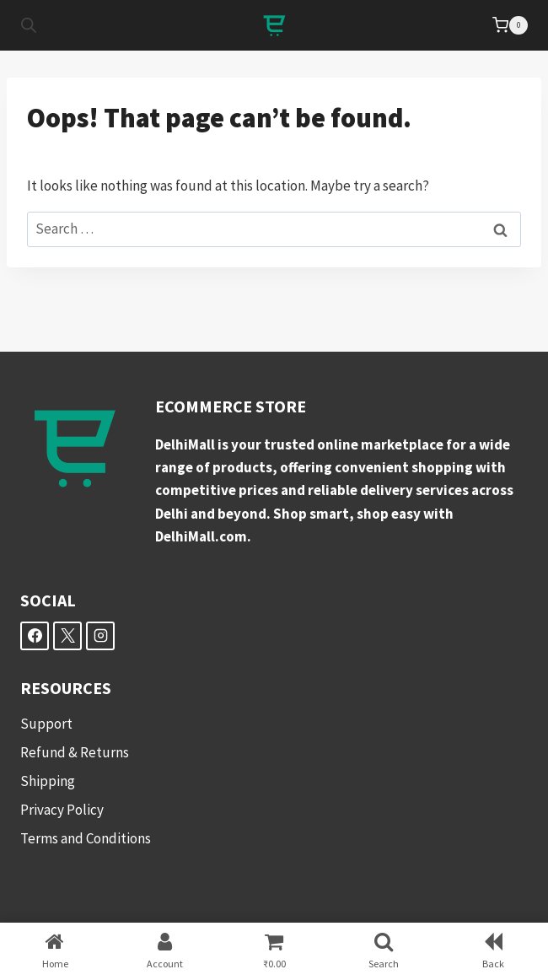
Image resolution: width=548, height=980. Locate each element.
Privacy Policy (62, 810)
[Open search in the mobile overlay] (29, 25)
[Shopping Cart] (510, 25)
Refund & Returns (75, 752)
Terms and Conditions (86, 838)
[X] (67, 636)
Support (46, 724)
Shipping (48, 781)
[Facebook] (35, 636)
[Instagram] (100, 636)
